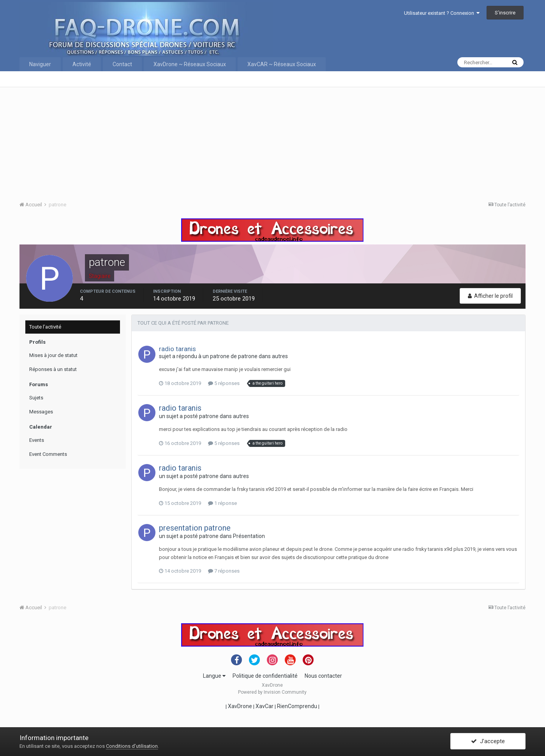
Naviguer (40, 64)
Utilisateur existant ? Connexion (442, 13)
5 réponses (224, 383)
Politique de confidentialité (265, 676)
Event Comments (48, 454)
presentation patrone (195, 528)
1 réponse (222, 503)
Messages (41, 412)
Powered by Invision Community (272, 692)
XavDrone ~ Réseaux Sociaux (190, 64)
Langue (214, 676)
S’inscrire (505, 13)
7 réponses (224, 571)
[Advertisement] (253, 142)
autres (280, 356)
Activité (82, 64)
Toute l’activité (45, 327)
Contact (122, 64)
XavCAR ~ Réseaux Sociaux (282, 64)
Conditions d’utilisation (132, 746)
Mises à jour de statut (53, 355)
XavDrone (240, 706)
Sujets (36, 398)
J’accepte (488, 742)
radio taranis (177, 349)
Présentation (249, 536)
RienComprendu (297, 706)
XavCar (265, 706)
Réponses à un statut (53, 369)
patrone (220, 356)
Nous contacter (323, 676)
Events (37, 440)
